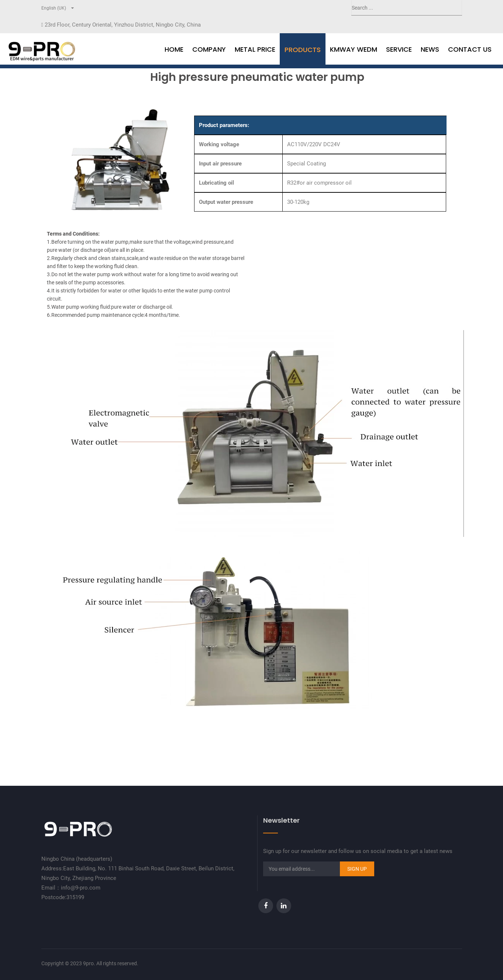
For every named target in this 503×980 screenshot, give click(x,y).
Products (303, 50)
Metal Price (255, 49)
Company (209, 49)
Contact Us (470, 49)
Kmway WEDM (354, 49)
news (430, 49)
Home (174, 49)
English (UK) (54, 8)
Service (399, 49)
